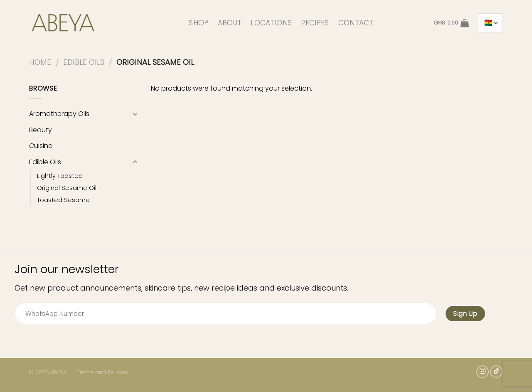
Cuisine (41, 146)
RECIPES (315, 23)
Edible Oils (84, 62)
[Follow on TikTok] (496, 372)
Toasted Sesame (63, 200)
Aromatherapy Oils (59, 114)
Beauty (41, 130)
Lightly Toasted (60, 176)
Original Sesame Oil (67, 188)
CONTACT (356, 23)
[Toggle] (135, 114)
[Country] (490, 23)
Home (40, 62)
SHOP (198, 23)
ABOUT (230, 23)
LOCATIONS (271, 23)
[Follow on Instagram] (483, 372)
